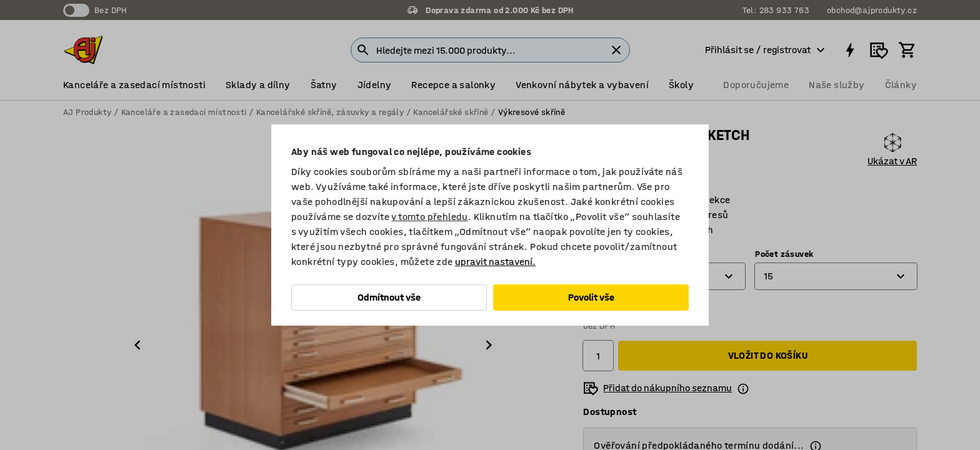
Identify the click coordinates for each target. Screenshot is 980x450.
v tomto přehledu (429, 217)
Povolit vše (591, 297)
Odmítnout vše (389, 297)
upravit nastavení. (495, 262)
